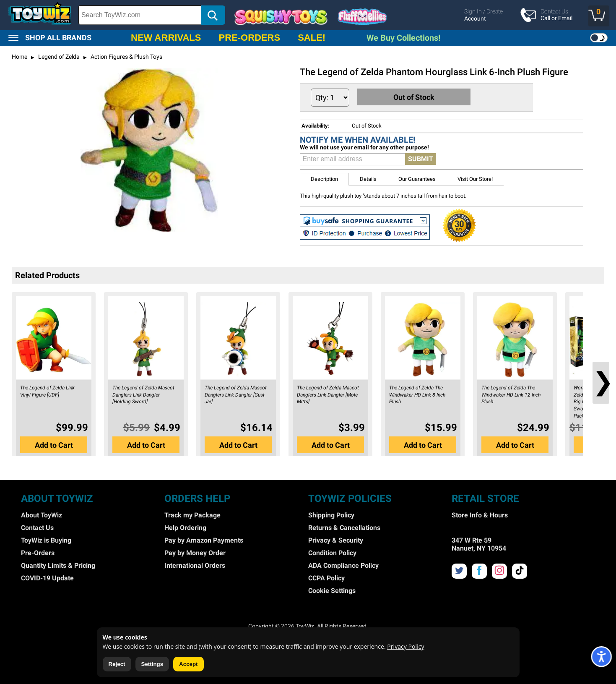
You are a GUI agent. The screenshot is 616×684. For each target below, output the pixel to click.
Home (19, 57)
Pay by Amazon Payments (204, 540)
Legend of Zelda (58, 57)
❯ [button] (601, 382)
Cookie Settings (332, 591)
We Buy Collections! (403, 38)
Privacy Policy (405, 646)
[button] (599, 16)
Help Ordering (185, 528)
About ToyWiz (42, 515)
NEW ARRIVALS (166, 38)
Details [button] (368, 179)
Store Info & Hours (480, 515)
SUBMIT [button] (421, 159)
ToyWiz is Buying (46, 540)
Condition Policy (332, 553)
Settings (152, 664)
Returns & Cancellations (344, 528)
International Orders (195, 565)
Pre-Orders (38, 553)
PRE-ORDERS (249, 38)
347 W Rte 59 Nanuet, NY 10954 (479, 544)
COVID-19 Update (47, 578)
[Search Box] (140, 15)
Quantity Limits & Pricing (58, 565)
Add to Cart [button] (54, 445)
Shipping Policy (331, 515)
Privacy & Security (336, 540)
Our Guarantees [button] (417, 179)
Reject (117, 664)
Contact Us (37, 528)
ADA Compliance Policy (343, 565)
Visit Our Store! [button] (475, 179)
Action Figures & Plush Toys (126, 57)
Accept (188, 664)
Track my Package (192, 515)
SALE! (312, 38)
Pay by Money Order (195, 553)
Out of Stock (414, 97)
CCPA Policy (326, 578)
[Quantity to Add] (330, 98)
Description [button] (324, 179)
